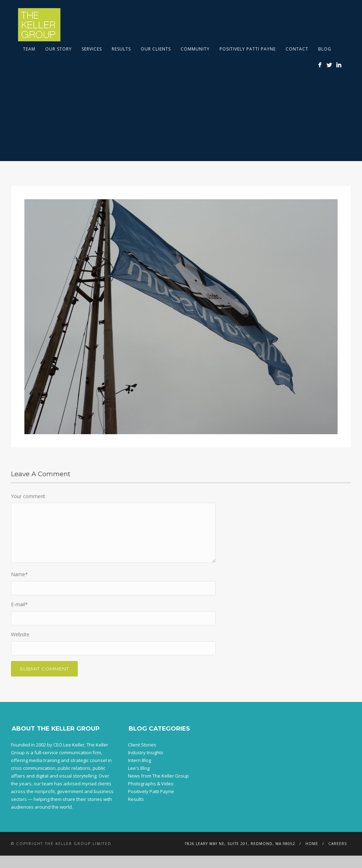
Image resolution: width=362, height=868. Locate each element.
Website (20, 634)
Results (121, 49)
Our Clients (156, 49)
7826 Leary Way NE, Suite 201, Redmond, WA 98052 (240, 844)
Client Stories (142, 745)
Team (29, 49)
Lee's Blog (139, 768)
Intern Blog (139, 760)
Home (312, 844)
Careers (338, 844)
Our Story (59, 49)
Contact (297, 49)
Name (19, 574)
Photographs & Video (151, 784)
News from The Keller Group (158, 776)
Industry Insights (146, 752)
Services (92, 49)
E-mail (19, 604)
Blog (325, 49)
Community (195, 49)
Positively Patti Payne (248, 49)
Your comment (28, 496)
